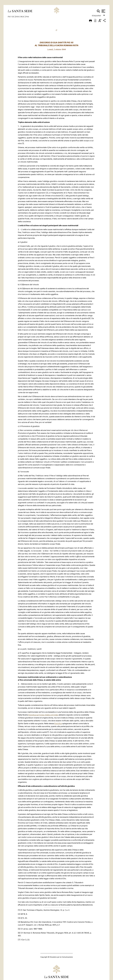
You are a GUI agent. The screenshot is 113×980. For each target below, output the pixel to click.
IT (56, 30)
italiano (97, 16)
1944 (27, 17)
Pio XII (11, 17)
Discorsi (20, 17)
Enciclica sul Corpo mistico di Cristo (43, 715)
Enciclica (58, 723)
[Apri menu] (103, 11)
